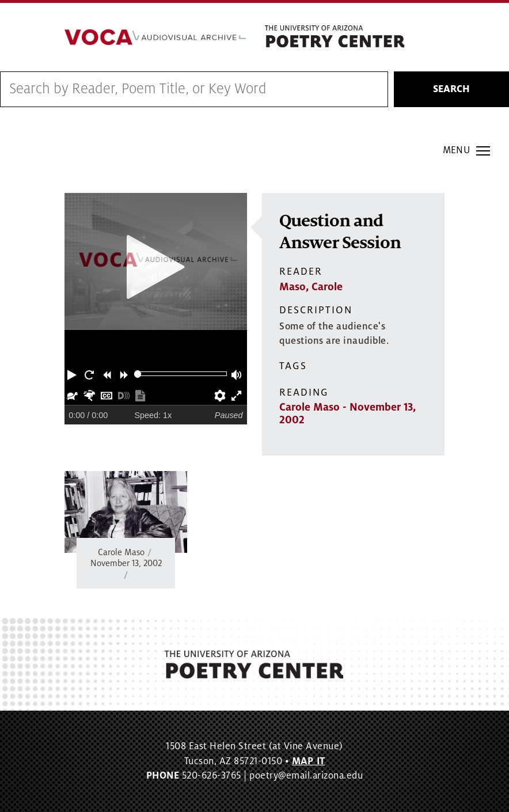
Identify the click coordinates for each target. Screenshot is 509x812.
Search (451, 89)
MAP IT (309, 761)
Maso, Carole (311, 287)
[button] (73, 374)
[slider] (138, 374)
